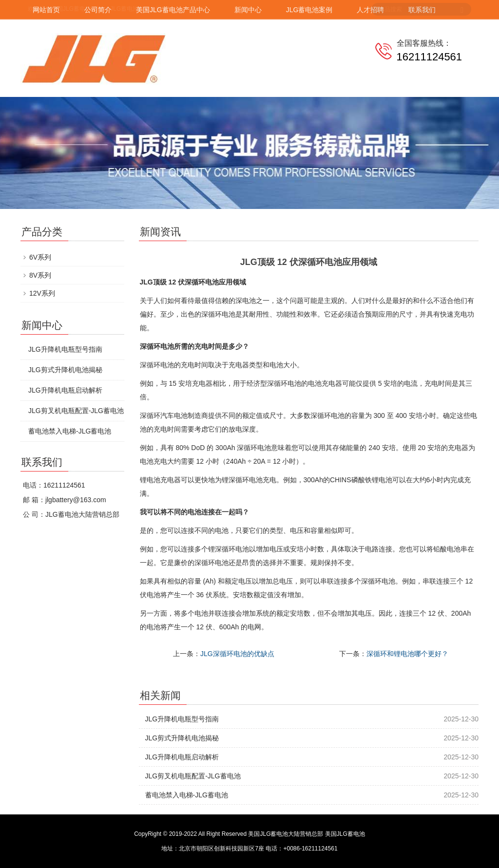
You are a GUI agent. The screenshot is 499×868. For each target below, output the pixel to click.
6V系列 (40, 257)
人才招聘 (370, 10)
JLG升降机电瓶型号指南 (182, 719)
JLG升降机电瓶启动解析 (182, 757)
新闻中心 (248, 10)
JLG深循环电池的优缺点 (237, 654)
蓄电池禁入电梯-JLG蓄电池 (187, 795)
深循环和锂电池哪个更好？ (407, 654)
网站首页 (46, 10)
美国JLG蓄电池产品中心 (173, 10)
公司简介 (98, 10)
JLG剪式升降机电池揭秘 (182, 738)
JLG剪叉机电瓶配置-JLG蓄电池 (193, 776)
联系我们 (422, 10)
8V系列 (40, 275)
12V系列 (42, 293)
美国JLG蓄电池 (345, 834)
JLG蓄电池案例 (309, 10)
